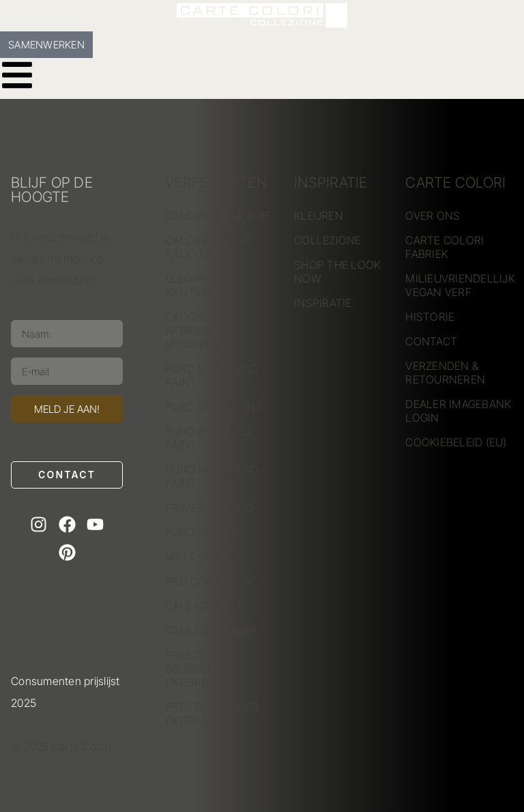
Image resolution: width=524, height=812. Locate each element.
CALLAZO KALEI (206, 606)
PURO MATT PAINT (214, 407)
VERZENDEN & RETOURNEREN (445, 373)
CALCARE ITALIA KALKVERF (207, 247)
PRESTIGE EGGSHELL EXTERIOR (193, 669)
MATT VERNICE (204, 557)
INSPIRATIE (323, 303)
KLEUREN (319, 216)
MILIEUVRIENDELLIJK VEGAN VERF (459, 285)
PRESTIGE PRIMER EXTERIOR (212, 714)
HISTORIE (430, 317)
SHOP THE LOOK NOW (337, 272)
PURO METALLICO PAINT (212, 375)
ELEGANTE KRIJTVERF (193, 285)
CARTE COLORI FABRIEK (445, 247)
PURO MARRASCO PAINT (212, 476)
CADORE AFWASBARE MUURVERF (197, 330)
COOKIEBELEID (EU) (456, 442)
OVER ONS (433, 216)
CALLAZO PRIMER (211, 630)
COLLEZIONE (328, 240)
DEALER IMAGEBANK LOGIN (458, 411)
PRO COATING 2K (210, 581)
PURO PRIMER (202, 532)
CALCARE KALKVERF (218, 216)
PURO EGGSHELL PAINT (209, 438)
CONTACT (431, 341)
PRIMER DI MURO (210, 508)
